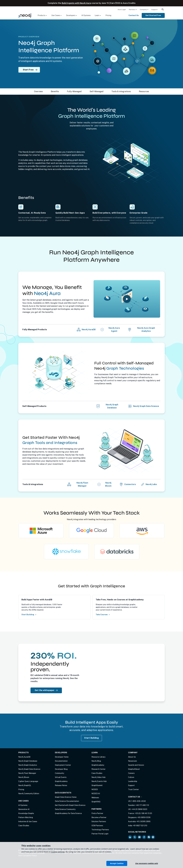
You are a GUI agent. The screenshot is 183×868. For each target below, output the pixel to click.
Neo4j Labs (151, 484)
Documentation (61, 761)
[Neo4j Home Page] (25, 15)
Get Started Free (153, 15)
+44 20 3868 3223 (139, 809)
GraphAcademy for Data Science (68, 813)
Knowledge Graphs (26, 813)
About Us (132, 757)
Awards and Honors (136, 765)
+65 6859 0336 (144, 817)
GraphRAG (96, 802)
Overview (38, 91)
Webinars (95, 798)
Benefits (55, 91)
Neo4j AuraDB (89, 330)
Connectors (130, 484)
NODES (95, 789)
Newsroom (132, 761)
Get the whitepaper (46, 690)
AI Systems (86, 15)
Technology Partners (100, 830)
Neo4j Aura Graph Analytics (146, 330)
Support (154, 10)
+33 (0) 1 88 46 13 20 (143, 813)
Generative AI (24, 809)
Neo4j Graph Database (112, 406)
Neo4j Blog (96, 761)
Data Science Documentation (67, 801)
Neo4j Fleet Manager (82, 484)
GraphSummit (97, 785)
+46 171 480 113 (142, 805)
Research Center (98, 769)
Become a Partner (99, 817)
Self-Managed (96, 91)
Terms (21, 853)
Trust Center (133, 789)
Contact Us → (135, 797)
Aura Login (122, 10)
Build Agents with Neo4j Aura (76, 3)
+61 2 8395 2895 (143, 821)
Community (59, 773)
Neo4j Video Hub (98, 777)
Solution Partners (99, 821)
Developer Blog (61, 769)
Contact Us (134, 15)
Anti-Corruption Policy (28, 856)
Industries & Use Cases (28, 821)
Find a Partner (97, 813)
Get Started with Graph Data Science (70, 805)
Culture (131, 777)
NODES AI (96, 794)
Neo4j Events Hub (99, 781)
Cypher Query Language (28, 781)
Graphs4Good (134, 769)
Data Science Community (65, 809)
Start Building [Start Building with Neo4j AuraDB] (91, 738)
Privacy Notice (31, 853)
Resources (144, 91)
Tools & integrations (121, 91)
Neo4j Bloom (108, 484)
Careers (131, 773)
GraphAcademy (61, 781)
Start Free (31, 70)
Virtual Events (61, 777)
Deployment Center (63, 765)
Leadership (133, 781)
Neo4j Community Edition (29, 794)
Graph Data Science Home (66, 797)
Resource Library (98, 757)
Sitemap (41, 853)
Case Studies (24, 826)
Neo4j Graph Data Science (146, 406)
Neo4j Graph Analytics (28, 765)
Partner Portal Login (100, 834)
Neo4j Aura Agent (114, 330)
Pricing (108, 15)
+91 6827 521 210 (140, 826)
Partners (132, 10)
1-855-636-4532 (139, 801)
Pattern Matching (26, 817)
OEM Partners (97, 826)
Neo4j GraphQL (25, 785)
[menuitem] (122, 9)
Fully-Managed (74, 91)
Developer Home (62, 757)
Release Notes (61, 785)
